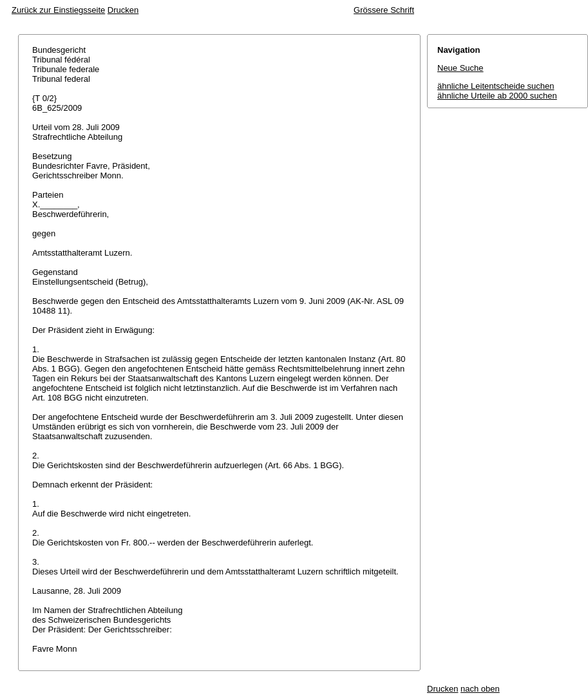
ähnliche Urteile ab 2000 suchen (497, 96)
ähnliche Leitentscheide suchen (496, 86)
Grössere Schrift (384, 10)
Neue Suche (460, 68)
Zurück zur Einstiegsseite (58, 10)
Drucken (123, 10)
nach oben (480, 689)
